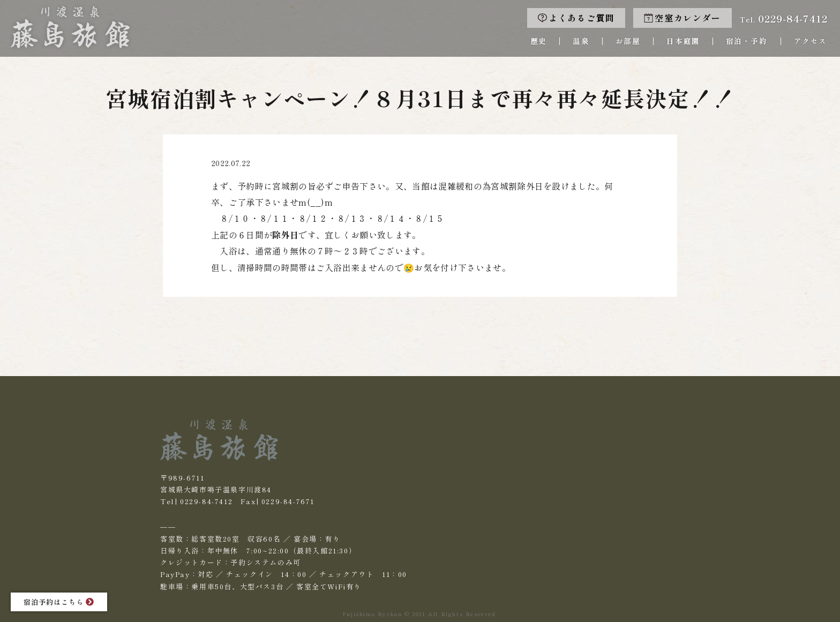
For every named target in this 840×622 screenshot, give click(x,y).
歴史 (538, 41)
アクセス (811, 41)
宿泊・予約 (747, 41)
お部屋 (628, 41)
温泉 (581, 41)
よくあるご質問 (576, 18)
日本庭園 (683, 41)
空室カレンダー (682, 18)
